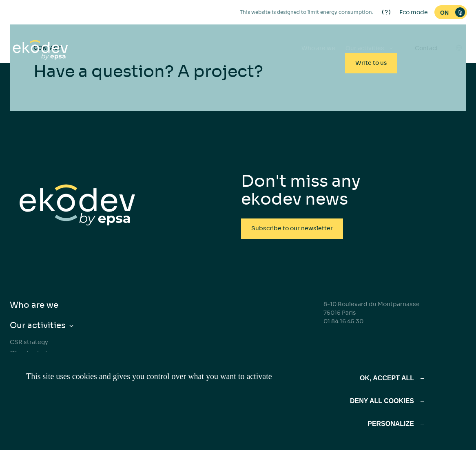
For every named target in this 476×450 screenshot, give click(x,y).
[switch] (451, 12)
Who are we (318, 48)
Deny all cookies (382, 401)
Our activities (38, 325)
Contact (426, 48)
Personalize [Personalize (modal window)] (391, 424)
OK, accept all (387, 378)
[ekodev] (40, 51)
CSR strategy (29, 342)
